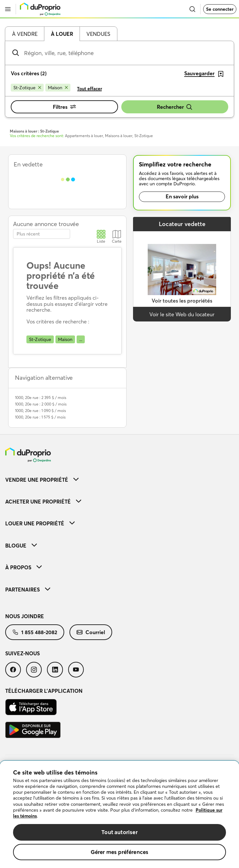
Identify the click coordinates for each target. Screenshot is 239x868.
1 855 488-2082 (35, 632)
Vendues (98, 34)
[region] (119, 814)
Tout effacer (90, 89)
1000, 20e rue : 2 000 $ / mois (41, 404)
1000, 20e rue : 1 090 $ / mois (40, 411)
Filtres (64, 107)
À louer (62, 34)
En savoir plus (182, 196)
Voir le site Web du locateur (182, 314)
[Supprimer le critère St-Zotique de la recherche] (27, 88)
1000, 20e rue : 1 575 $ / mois (40, 417)
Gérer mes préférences (120, 852)
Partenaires (28, 590)
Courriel (91, 632)
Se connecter (220, 9)
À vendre (25, 34)
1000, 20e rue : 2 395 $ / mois (41, 398)
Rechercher (175, 107)
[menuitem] (119, 480)
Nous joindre (25, 616)
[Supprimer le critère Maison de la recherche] (58, 88)
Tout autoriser (119, 832)
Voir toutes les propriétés (182, 301)
